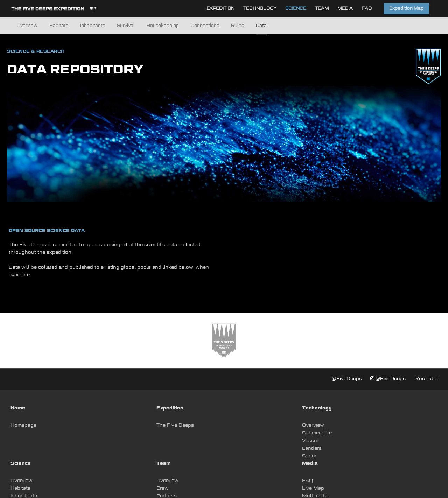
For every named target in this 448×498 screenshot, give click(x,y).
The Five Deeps (175, 425)
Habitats (59, 26)
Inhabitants (93, 26)
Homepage (23, 425)
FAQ (307, 481)
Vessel (310, 441)
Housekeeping (163, 26)
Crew (163, 488)
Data (261, 26)
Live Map (313, 488)
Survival (126, 26)
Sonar (309, 456)
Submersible (317, 433)
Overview (27, 26)
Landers (312, 448)
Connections (205, 26)
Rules (237, 26)
